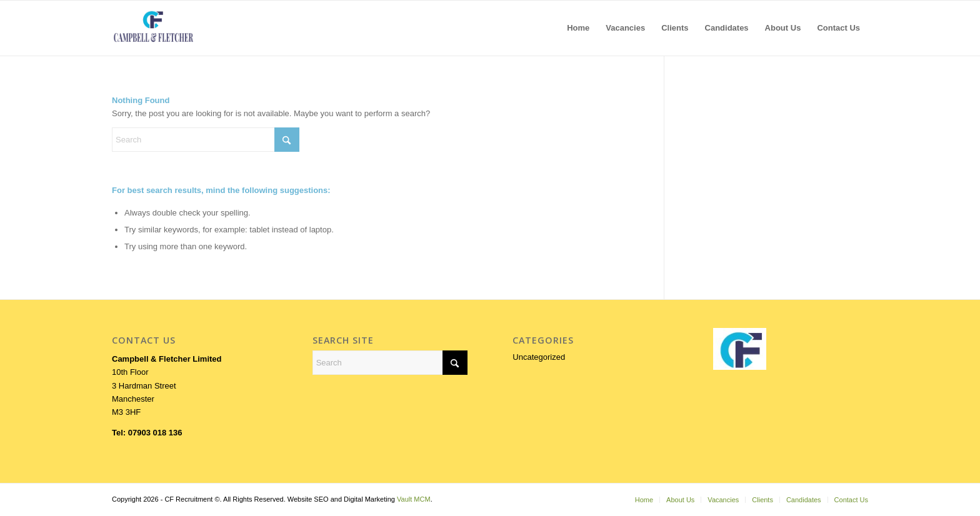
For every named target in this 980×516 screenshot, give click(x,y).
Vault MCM (414, 499)
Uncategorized (539, 357)
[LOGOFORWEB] (153, 28)
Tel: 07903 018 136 (147, 433)
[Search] (206, 140)
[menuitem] (578, 28)
